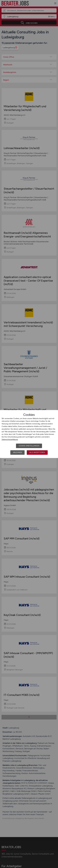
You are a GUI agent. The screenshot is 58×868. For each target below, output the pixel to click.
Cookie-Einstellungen (29, 446)
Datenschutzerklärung (10, 440)
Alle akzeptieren (37, 452)
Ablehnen (17, 452)
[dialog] (29, 434)
